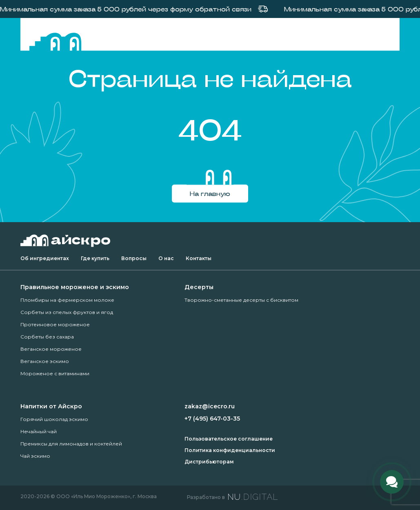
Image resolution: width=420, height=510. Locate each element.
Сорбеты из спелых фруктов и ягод (67, 312)
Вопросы (134, 258)
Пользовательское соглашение (229, 439)
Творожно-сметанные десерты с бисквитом (241, 300)
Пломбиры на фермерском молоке (67, 300)
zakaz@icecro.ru (210, 406)
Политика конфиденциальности (230, 450)
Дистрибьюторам (209, 462)
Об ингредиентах (45, 258)
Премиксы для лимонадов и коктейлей (71, 444)
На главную (210, 193)
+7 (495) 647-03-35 (212, 419)
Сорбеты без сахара (47, 337)
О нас (166, 258)
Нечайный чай (39, 431)
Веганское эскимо (45, 361)
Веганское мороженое (51, 349)
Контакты (199, 258)
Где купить (95, 258)
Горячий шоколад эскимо (54, 419)
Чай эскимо (35, 456)
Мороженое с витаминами (55, 373)
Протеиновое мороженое (55, 324)
